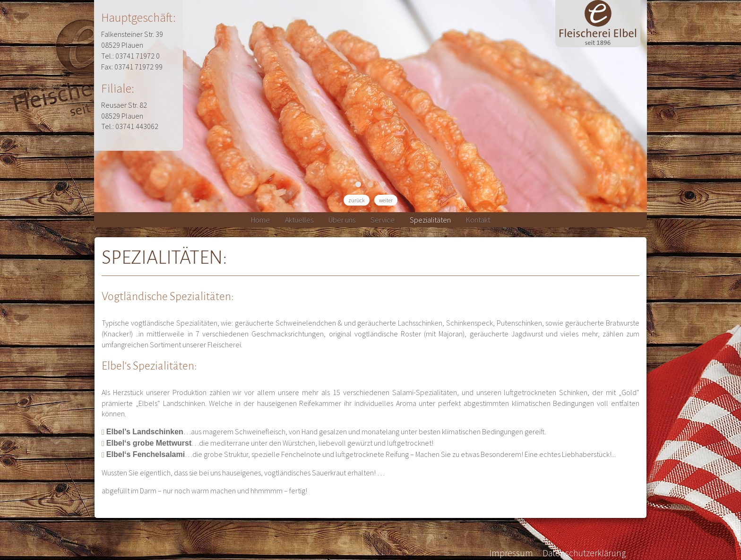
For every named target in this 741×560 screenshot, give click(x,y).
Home (260, 220)
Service (383, 220)
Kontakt (478, 220)
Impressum (511, 553)
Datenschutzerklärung (584, 553)
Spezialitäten (430, 220)
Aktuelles (299, 220)
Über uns (342, 220)
